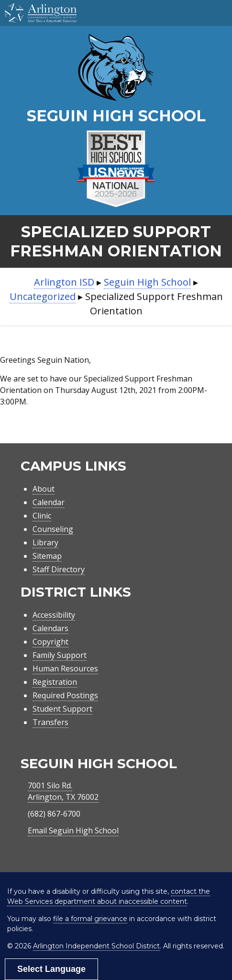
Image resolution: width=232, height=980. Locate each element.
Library (45, 542)
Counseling (53, 529)
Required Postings (65, 695)
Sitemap (47, 556)
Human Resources (65, 669)
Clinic (42, 516)
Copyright (50, 642)
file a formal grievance (90, 919)
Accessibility (54, 615)
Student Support (62, 709)
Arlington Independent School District (96, 946)
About (44, 489)
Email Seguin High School (73, 830)
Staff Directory (59, 569)
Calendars (50, 628)
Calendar (49, 502)
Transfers (50, 722)
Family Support (60, 655)
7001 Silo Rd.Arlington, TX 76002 (63, 791)
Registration (55, 682)
